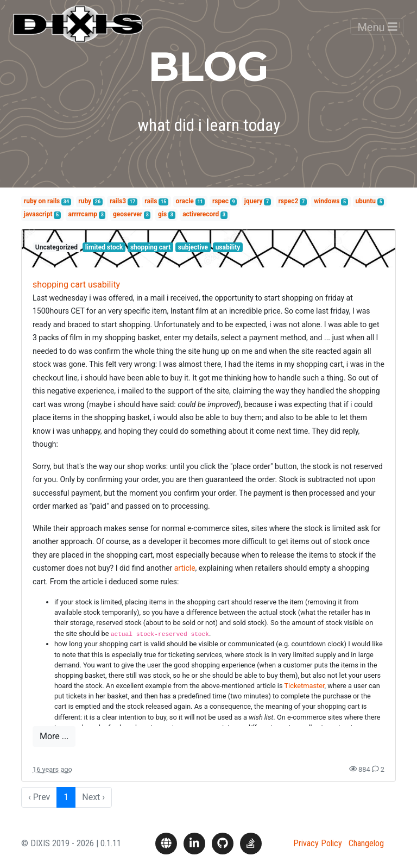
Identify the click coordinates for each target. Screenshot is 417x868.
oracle (185, 201)
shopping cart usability (76, 285)
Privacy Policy (318, 843)
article (185, 568)
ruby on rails (42, 201)
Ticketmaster (304, 686)
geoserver (128, 214)
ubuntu (365, 201)
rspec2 (288, 201)
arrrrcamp (83, 214)
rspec (220, 201)
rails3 (118, 201)
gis (162, 214)
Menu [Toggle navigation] (377, 35)
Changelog (366, 843)
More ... (54, 736)
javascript (38, 214)
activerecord (201, 214)
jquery (254, 201)
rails (151, 201)
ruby (85, 201)
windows (327, 201)
